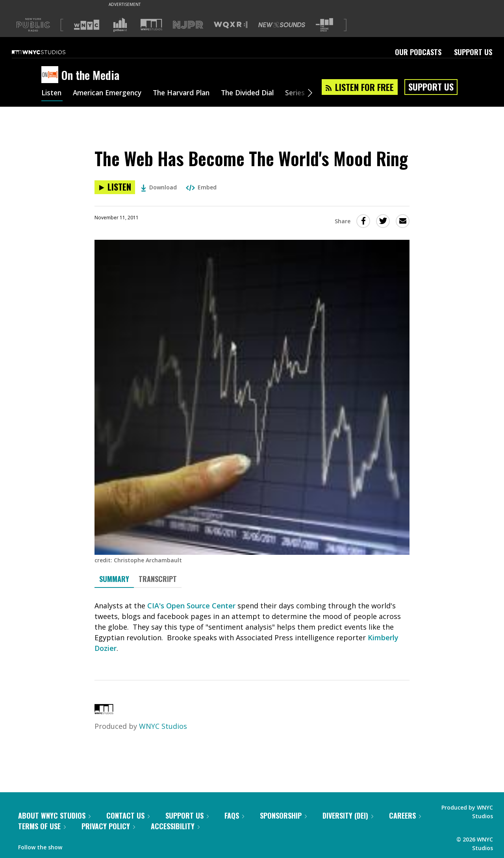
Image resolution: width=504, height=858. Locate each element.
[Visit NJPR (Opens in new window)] (188, 25)
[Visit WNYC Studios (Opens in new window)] (151, 25)
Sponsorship (283, 815)
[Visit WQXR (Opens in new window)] (231, 25)
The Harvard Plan (189, 94)
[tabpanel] (252, 627)
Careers (405, 815)
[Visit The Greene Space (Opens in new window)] (324, 25)
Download (159, 187)
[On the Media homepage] (51, 75)
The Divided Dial (259, 94)
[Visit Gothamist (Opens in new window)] (120, 25)
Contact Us (128, 815)
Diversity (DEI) (348, 815)
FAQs (234, 815)
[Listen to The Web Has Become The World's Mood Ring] (115, 187)
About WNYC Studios (54, 815)
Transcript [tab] (158, 579)
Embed (201, 187)
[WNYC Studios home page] (48, 52)
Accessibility (175, 826)
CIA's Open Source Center (191, 606)
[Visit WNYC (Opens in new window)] (87, 25)
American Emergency (111, 94)
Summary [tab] (114, 579)
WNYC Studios (163, 726)
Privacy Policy (108, 826)
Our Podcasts (418, 52)
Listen (52, 94)
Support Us (473, 52)
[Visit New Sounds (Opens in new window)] (282, 25)
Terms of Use (42, 826)
